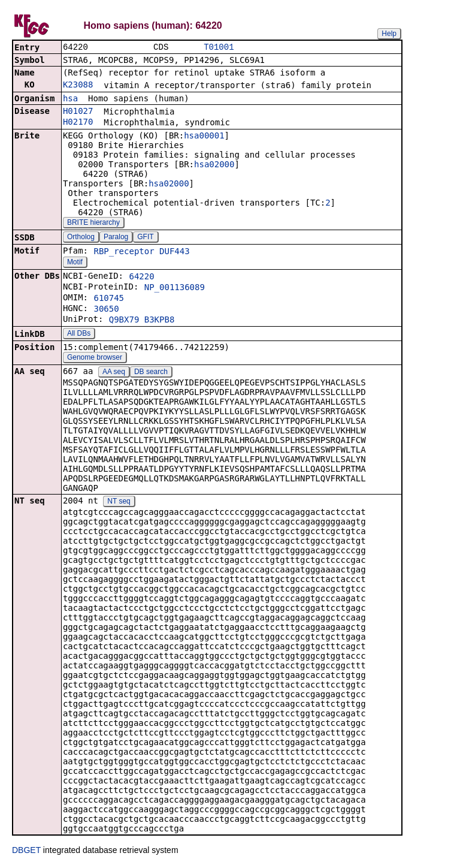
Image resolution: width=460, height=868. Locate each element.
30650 (106, 310)
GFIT (145, 238)
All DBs (79, 334)
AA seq (114, 373)
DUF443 (175, 252)
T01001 (219, 48)
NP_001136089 (175, 288)
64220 (141, 278)
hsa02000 (214, 165)
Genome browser (95, 358)
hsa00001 (204, 137)
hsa (70, 100)
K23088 (78, 86)
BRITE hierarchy (93, 224)
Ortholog (81, 238)
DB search (151, 373)
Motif (75, 263)
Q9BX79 (124, 321)
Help (389, 34)
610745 (109, 299)
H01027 (78, 112)
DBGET (26, 851)
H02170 (78, 123)
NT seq (119, 502)
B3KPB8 (160, 321)
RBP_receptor (124, 252)
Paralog (116, 238)
